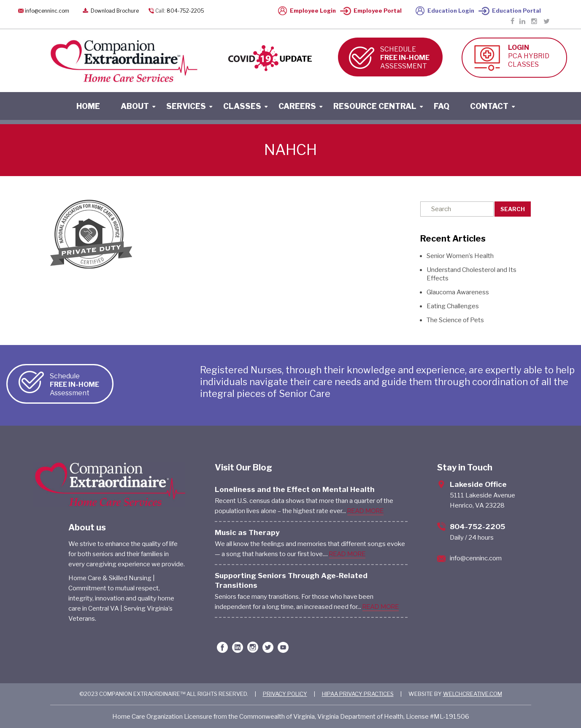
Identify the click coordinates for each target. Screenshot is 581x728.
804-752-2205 (185, 11)
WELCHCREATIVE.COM (473, 694)
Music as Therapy (247, 532)
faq (442, 106)
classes (242, 106)
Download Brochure (110, 11)
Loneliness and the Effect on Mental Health (295, 489)
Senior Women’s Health (460, 256)
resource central (375, 106)
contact (489, 106)
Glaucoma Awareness (458, 292)
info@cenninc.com (47, 11)
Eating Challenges (453, 306)
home (88, 106)
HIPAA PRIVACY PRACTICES (358, 694)
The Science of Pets (455, 320)
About (135, 106)
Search (513, 209)
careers (297, 106)
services (186, 106)
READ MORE (366, 511)
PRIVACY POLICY (285, 694)
